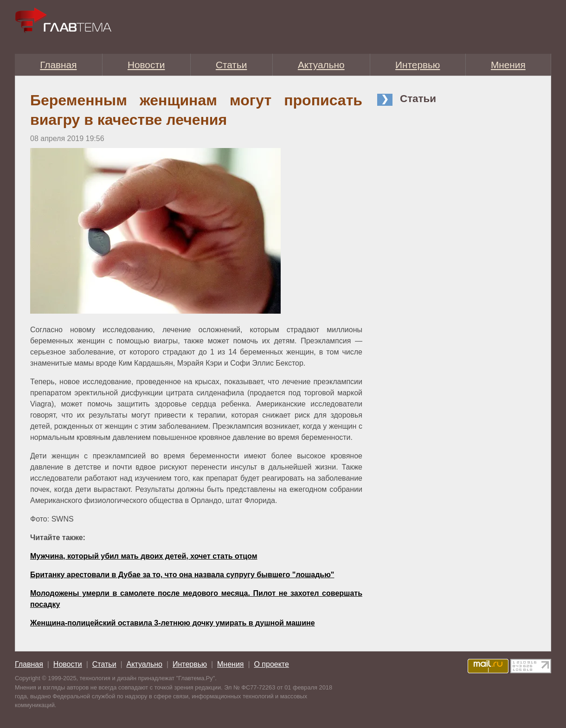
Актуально (321, 65)
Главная (58, 65)
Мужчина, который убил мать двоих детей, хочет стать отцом (144, 556)
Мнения (508, 65)
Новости (146, 65)
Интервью (418, 65)
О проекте (271, 664)
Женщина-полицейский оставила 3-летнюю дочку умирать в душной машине (173, 623)
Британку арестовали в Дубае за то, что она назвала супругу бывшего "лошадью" (182, 575)
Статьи (231, 65)
